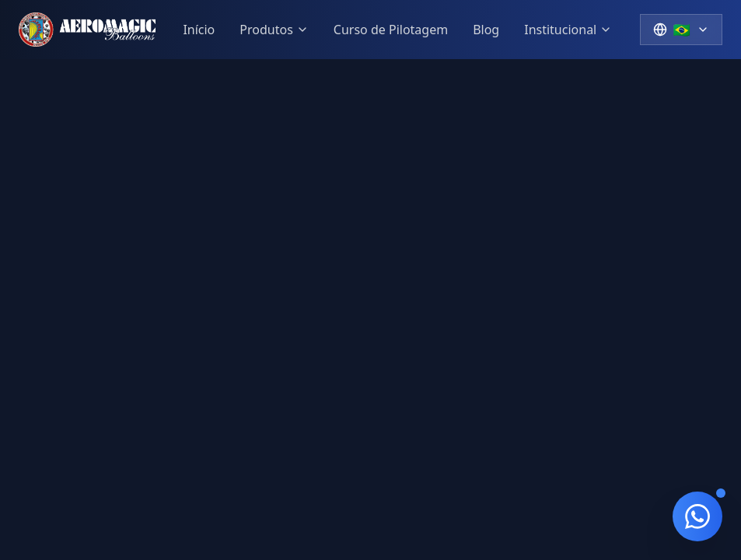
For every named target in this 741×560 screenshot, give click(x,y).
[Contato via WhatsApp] (697, 516)
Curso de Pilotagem (391, 30)
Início (199, 30)
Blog (486, 30)
